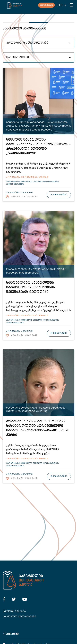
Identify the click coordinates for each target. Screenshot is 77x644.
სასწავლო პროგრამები (19, 617)
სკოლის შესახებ (14, 611)
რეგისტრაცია (59, 195)
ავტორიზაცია (46, 5)
